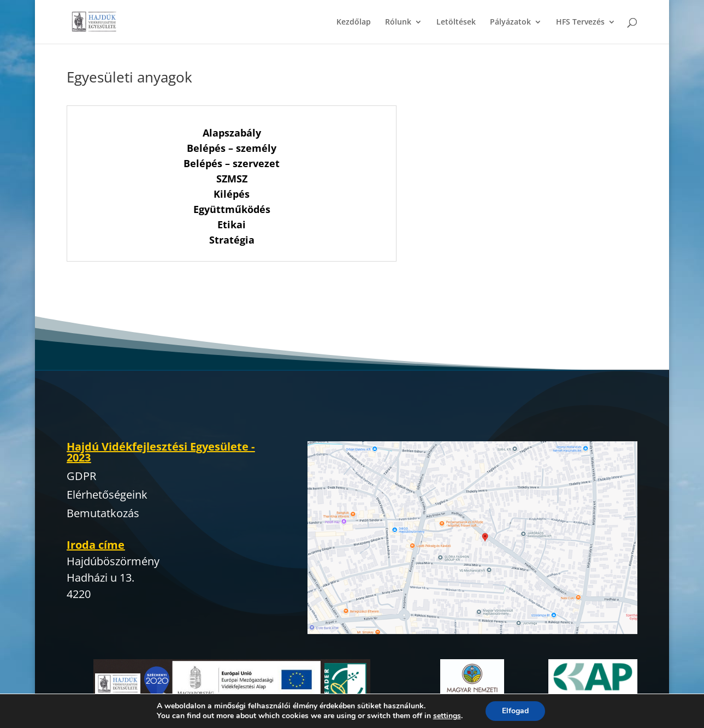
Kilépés (232, 194)
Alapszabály (232, 133)
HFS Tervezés (580, 22)
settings (447, 716)
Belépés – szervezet (232, 163)
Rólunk (398, 22)
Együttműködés (232, 209)
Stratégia (232, 240)
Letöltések (456, 22)
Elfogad (515, 711)
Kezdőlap (354, 22)
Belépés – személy (232, 148)
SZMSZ (232, 179)
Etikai (232, 224)
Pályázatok (510, 22)
